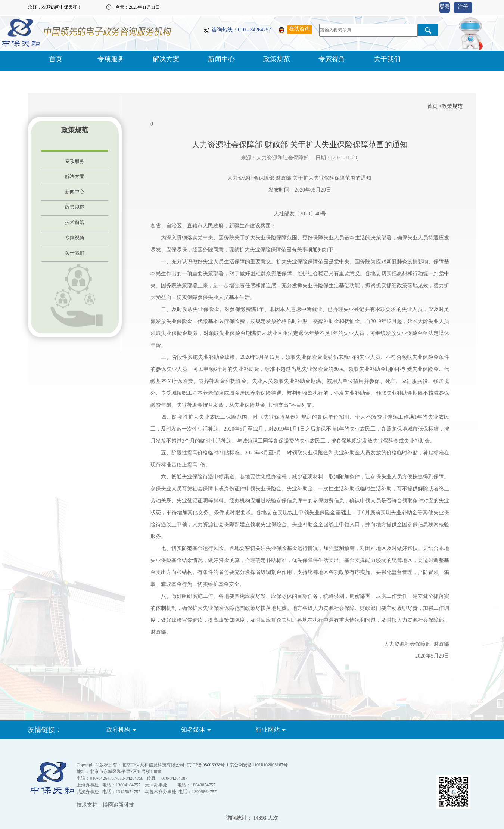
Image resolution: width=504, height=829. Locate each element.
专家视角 (332, 59)
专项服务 (111, 59)
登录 (445, 7)
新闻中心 (221, 59)
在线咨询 (299, 29)
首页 (56, 59)
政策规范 (277, 59)
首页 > (434, 106)
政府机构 (118, 729)
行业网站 (268, 729)
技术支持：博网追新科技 (105, 805)
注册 (463, 7)
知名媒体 (193, 729)
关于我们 (387, 59)
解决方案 (166, 59)
